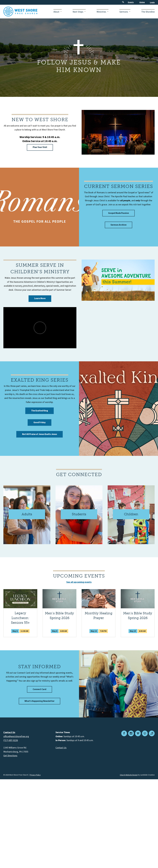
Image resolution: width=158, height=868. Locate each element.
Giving (142, 2)
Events (131, 2)
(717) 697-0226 (11, 740)
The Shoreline (148, 12)
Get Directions (10, 756)
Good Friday (40, 422)
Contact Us (61, 748)
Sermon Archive (118, 225)
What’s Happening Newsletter (39, 701)
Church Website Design (129, 775)
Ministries (101, 12)
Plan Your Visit (40, 147)
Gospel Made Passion (119, 213)
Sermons (124, 12)
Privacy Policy (35, 775)
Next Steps (78, 12)
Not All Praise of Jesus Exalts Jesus (40, 434)
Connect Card (39, 689)
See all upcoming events (79, 582)
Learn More (40, 298)
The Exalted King (40, 411)
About (56, 12)
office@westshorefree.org (16, 736)
